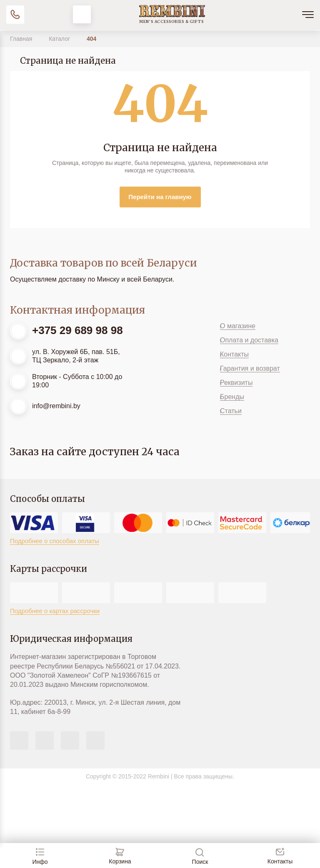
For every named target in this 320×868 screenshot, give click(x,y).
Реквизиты (236, 383)
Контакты (234, 354)
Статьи (231, 411)
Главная (22, 39)
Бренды (232, 397)
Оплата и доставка (249, 340)
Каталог (60, 39)
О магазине (238, 326)
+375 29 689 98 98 (77, 330)
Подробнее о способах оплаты (55, 541)
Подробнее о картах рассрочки (55, 611)
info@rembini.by (56, 406)
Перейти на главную (160, 197)
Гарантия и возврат (250, 368)
